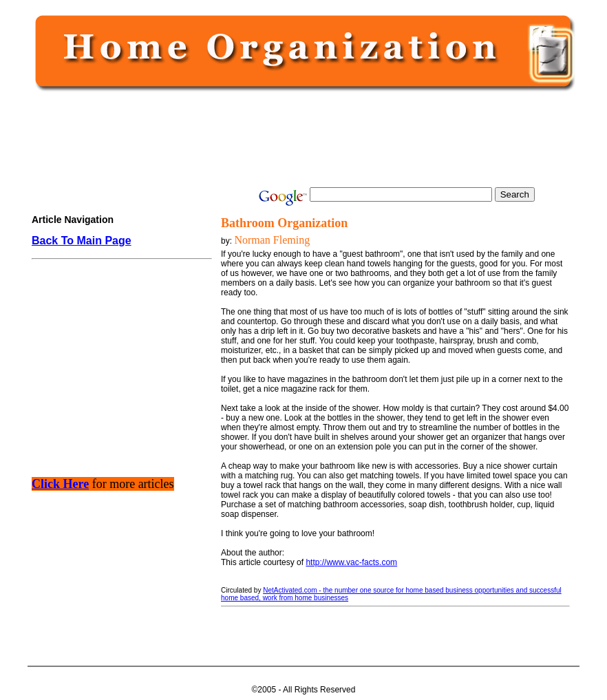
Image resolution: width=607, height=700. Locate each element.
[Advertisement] (301, 139)
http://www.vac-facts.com (351, 562)
